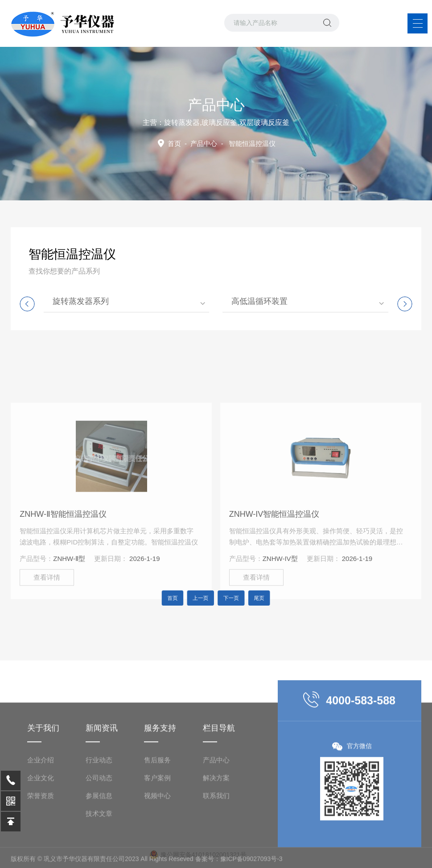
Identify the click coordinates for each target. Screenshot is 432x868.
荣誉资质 (41, 847)
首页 (174, 143)
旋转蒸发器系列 (81, 301)
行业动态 (99, 812)
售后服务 (157, 812)
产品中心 (204, 143)
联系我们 (216, 847)
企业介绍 (41, 812)
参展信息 (99, 847)
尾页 (249, 598)
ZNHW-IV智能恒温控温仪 (274, 571)
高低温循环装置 (259, 301)
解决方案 (216, 829)
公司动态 (99, 829)
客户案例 (157, 829)
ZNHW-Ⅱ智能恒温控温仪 (63, 571)
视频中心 (157, 847)
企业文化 (41, 829)
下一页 (228, 598)
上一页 (204, 598)
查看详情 (47, 634)
